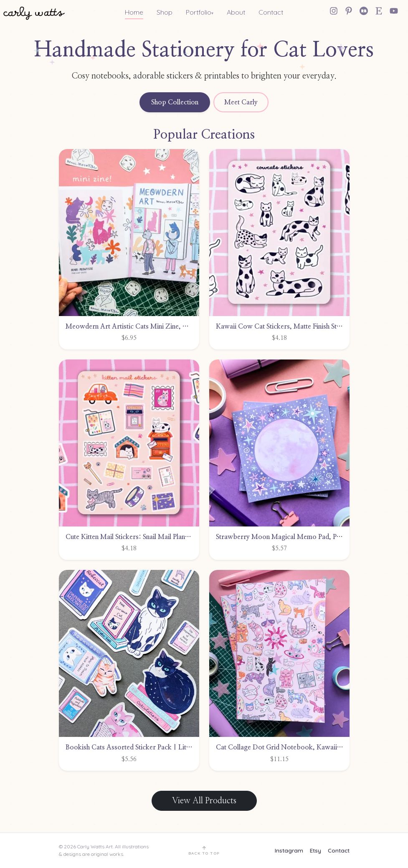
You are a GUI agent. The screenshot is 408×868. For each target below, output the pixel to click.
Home (134, 12)
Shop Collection (175, 102)
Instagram (289, 850)
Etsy (316, 850)
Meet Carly (241, 102)
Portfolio (199, 12)
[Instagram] (334, 11)
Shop (165, 12)
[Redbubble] (364, 11)
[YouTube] (394, 11)
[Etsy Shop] (379, 11)
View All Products (204, 801)
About (236, 12)
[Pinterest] (349, 11)
